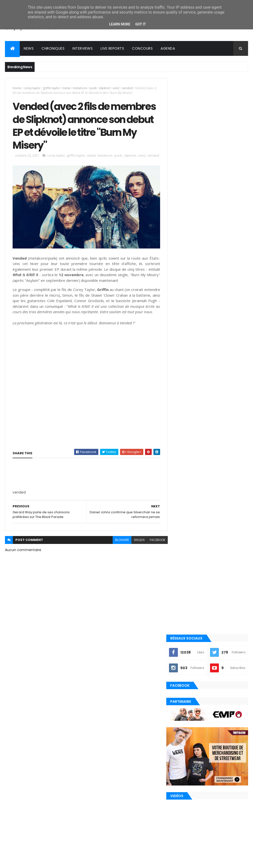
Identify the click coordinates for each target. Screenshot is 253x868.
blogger (119, 550)
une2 (116, 88)
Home (17, 88)
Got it (140, 24)
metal (66, 88)
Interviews (83, 48)
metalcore (80, 88)
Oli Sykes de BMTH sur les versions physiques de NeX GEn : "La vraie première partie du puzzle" (221, 649)
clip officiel (185, 701)
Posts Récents (192, 669)
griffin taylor (52, 88)
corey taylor (32, 88)
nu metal (183, 726)
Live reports (112, 48)
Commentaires (229, 669)
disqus (136, 550)
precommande (187, 760)
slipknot (105, 88)
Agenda (168, 48)
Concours (142, 48)
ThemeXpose (33, 861)
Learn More (120, 24)
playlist (182, 735)
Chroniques (53, 48)
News (29, 48)
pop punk (183, 743)
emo (179, 709)
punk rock (184, 768)
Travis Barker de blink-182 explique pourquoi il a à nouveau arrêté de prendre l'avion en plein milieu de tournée (207, 602)
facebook (154, 550)
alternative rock (189, 693)
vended (127, 88)
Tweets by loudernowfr (192, 522)
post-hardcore (188, 751)
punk (93, 88)
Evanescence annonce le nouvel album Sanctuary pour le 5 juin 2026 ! (220, 548)
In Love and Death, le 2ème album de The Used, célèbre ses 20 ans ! (221, 627)
